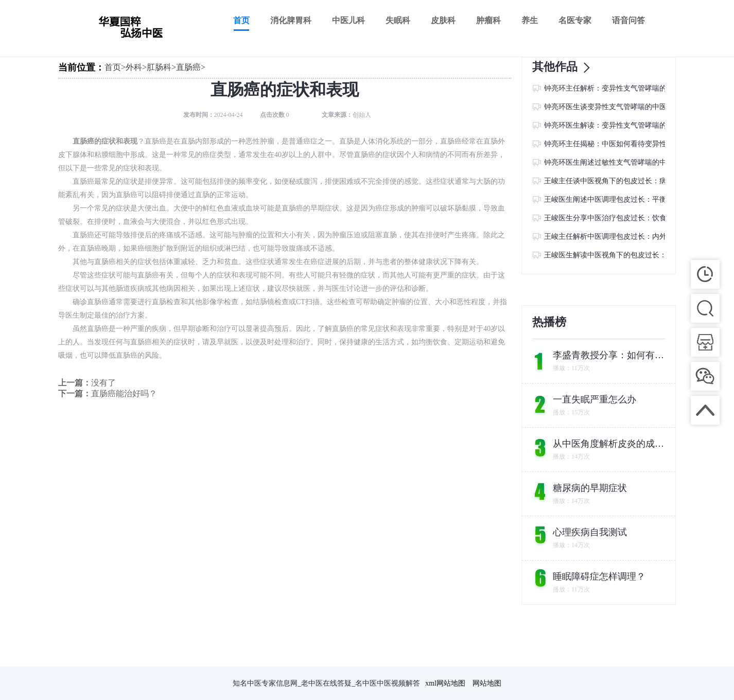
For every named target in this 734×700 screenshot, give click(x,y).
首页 (241, 20)
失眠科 (398, 20)
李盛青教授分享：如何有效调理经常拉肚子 (609, 355)
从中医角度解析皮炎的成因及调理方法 (609, 444)
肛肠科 (159, 67)
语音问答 (628, 20)
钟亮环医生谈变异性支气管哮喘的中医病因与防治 (623, 107)
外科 (134, 67)
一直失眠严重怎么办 (595, 399)
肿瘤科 (488, 20)
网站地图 (487, 683)
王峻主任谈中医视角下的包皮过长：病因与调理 (620, 181)
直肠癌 (188, 67)
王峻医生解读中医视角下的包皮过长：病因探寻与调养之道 (638, 255)
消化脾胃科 (291, 20)
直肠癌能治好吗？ (124, 393)
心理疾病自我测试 (590, 532)
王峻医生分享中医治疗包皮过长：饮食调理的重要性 (627, 218)
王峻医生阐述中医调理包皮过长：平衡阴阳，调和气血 (631, 199)
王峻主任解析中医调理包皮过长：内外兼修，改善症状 (631, 237)
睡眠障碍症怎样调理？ (599, 576)
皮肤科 (443, 20)
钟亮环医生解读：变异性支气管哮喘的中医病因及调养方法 (638, 125)
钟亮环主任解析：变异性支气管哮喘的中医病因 (620, 88)
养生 (530, 20)
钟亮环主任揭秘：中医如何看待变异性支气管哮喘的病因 (634, 144)
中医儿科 (348, 20)
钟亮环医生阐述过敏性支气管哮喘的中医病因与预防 (627, 162)
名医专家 (575, 20)
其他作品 (564, 68)
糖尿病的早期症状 (590, 488)
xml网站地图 (445, 683)
